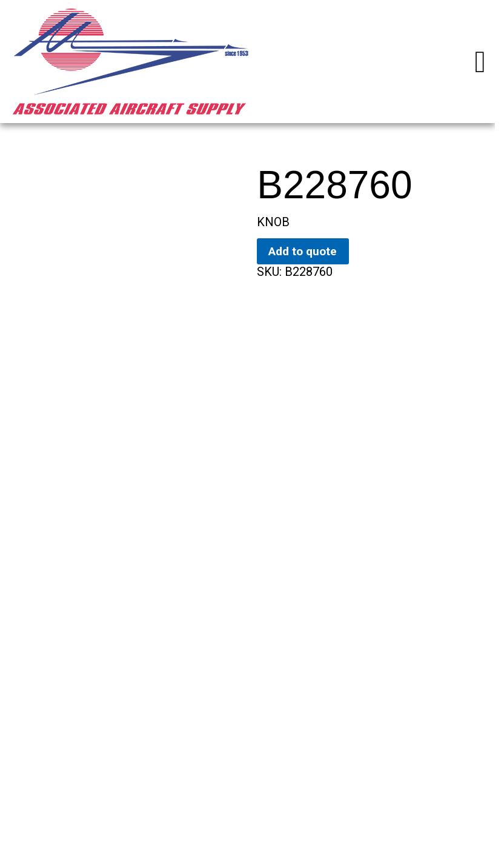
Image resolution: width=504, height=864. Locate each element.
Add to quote (303, 251)
